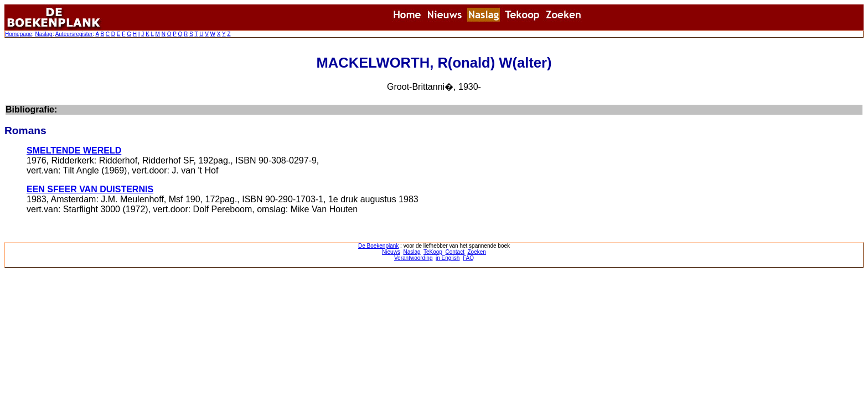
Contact (454, 252)
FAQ (468, 258)
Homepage (19, 34)
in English (448, 258)
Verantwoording (414, 258)
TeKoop (433, 252)
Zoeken (477, 252)
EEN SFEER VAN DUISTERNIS (90, 189)
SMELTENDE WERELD (74, 150)
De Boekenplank (378, 246)
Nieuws (391, 252)
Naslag (43, 34)
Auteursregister (74, 34)
